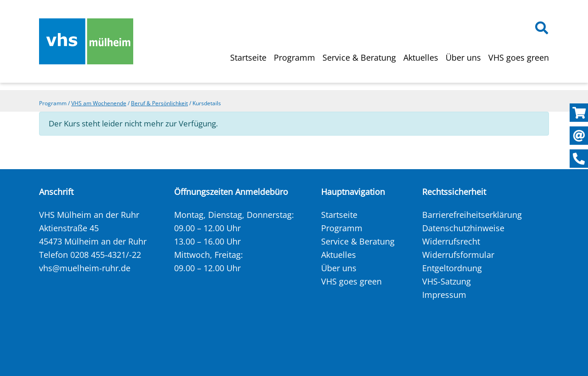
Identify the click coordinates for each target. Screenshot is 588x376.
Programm (294, 57)
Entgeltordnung (452, 268)
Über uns (463, 57)
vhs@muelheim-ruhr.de (85, 268)
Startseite (248, 57)
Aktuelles (421, 57)
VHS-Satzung (447, 281)
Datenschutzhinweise (463, 228)
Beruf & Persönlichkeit (159, 103)
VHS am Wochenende (99, 103)
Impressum (444, 295)
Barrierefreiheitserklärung (472, 215)
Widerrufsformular (458, 255)
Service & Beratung (359, 57)
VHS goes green (519, 57)
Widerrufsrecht (451, 241)
